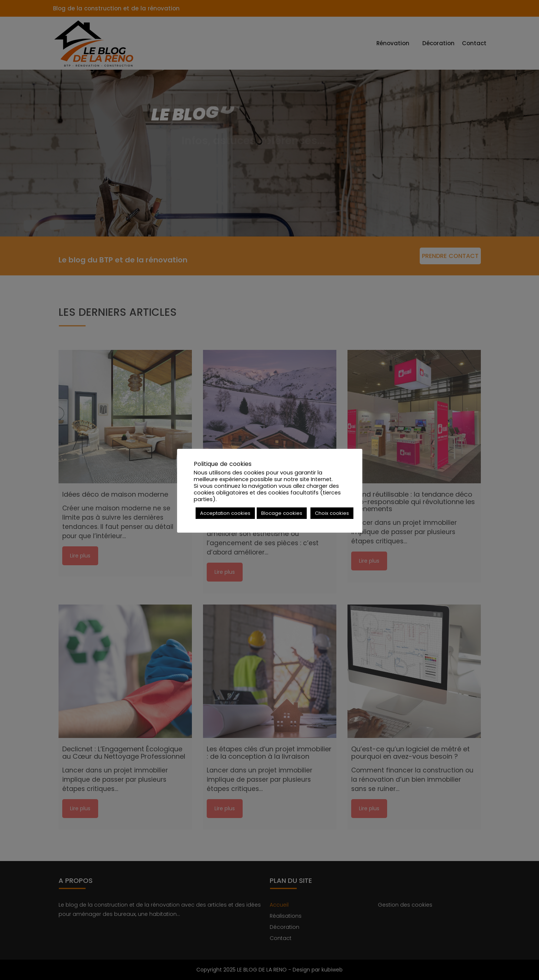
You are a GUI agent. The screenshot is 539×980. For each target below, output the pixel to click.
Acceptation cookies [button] (225, 513)
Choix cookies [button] (332, 513)
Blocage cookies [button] (282, 513)
